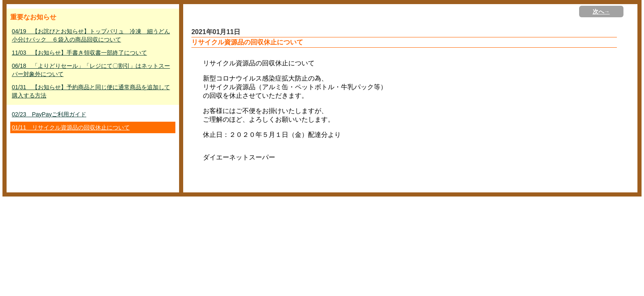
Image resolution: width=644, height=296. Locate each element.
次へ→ (601, 12)
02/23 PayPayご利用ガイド (49, 114)
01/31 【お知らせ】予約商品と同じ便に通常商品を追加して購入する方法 (91, 91)
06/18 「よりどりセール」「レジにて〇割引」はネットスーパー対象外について (91, 70)
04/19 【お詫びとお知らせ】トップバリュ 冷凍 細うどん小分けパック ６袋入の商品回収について (91, 35)
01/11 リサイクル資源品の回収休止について (71, 127)
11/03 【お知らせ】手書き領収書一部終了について (79, 53)
